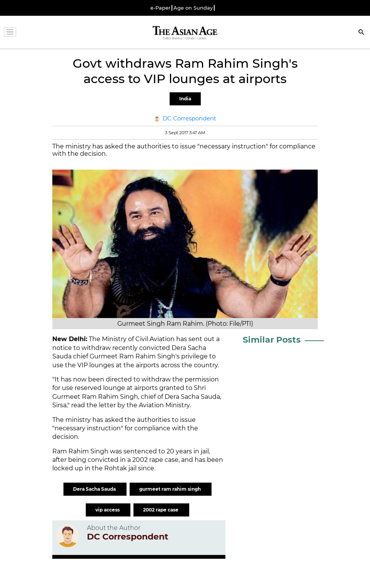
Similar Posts (272, 340)
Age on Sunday (193, 8)
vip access (108, 510)
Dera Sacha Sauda (95, 489)
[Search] (362, 33)
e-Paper (160, 8)
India (185, 99)
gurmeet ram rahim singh (171, 489)
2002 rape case (161, 510)
